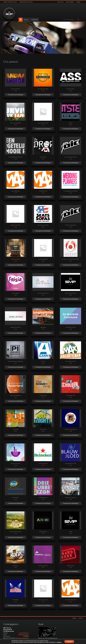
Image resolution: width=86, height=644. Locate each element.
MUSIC (26, 20)
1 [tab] (42, 52)
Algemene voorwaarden (22, 638)
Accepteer (69, 641)
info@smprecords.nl (23, 635)
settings (59, 642)
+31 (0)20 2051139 (24, 633)
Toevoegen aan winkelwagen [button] (15, 95)
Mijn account (61, 2)
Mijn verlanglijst (70, 2)
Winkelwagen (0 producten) (26, 2)
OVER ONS (35, 20)
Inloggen (78, 2)
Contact (81, 618)
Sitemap (74, 618)
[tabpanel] (43, 38)
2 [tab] (44, 52)
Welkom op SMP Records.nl (10, 2)
